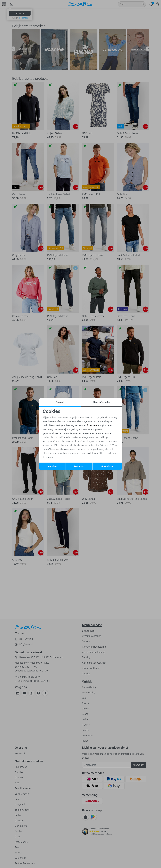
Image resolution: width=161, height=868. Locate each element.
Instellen (52, 466)
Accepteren (107, 466)
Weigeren (79, 466)
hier (57, 449)
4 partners (92, 425)
